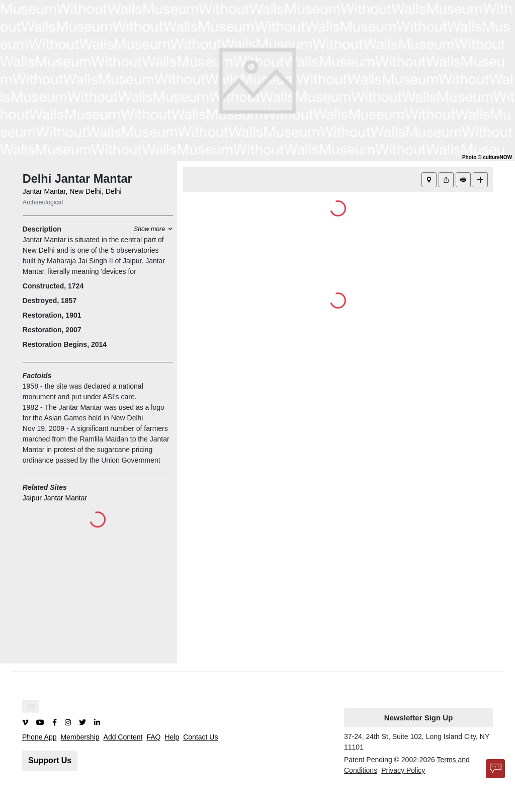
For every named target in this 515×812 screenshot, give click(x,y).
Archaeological (43, 202)
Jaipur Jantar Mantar (55, 498)
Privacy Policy (403, 770)
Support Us (50, 760)
